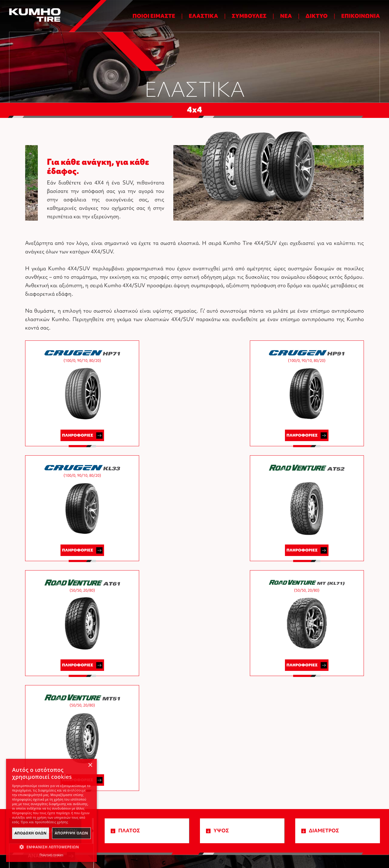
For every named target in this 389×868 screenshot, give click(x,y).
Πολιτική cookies (322, 843)
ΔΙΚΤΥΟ (317, 16)
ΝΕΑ (286, 16)
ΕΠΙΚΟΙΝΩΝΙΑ (361, 16)
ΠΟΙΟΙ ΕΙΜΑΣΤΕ (154, 16)
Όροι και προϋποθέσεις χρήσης (271, 843)
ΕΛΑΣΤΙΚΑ (203, 16)
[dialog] (51, 810)
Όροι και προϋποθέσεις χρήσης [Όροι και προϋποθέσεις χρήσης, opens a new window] (44, 822)
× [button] (90, 765)
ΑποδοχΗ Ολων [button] (31, 833)
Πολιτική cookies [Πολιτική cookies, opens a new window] (51, 855)
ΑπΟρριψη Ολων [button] (71, 833)
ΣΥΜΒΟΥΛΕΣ (249, 16)
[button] (51, 847)
